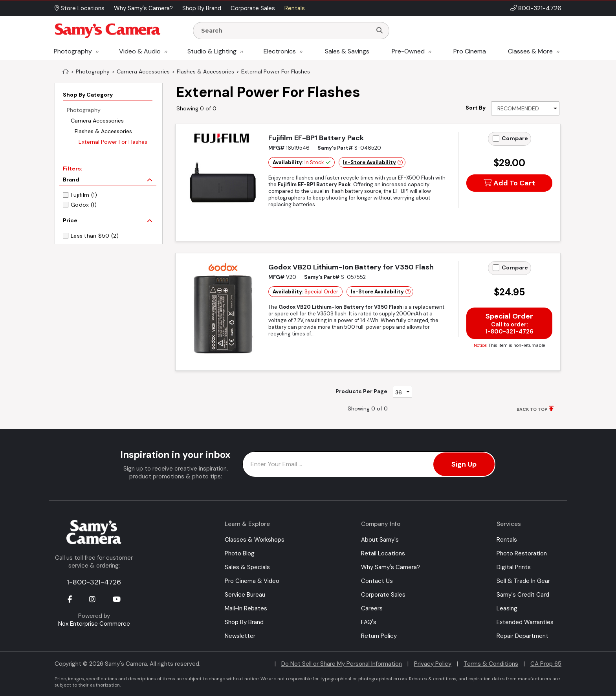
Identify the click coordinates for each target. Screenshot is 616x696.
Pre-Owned (408, 51)
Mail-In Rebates (246, 608)
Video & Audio (140, 51)
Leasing (507, 608)
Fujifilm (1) (84, 195)
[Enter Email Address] (369, 464)
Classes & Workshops (255, 540)
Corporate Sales (383, 595)
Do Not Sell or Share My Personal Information (342, 664)
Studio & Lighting (212, 51)
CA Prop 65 (546, 664)
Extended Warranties (525, 622)
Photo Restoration (522, 553)
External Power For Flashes (113, 142)
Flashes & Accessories (103, 131)
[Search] (379, 31)
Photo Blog (240, 553)
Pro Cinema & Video (252, 581)
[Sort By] (525, 108)
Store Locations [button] (80, 8)
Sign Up (464, 464)
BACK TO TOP (532, 409)
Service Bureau (245, 595)
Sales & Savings (347, 51)
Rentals (507, 540)
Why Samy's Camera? (390, 567)
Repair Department (522, 636)
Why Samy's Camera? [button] (143, 8)
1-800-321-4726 (94, 582)
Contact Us (377, 581)
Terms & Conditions (491, 664)
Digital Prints (514, 567)
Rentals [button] (295, 8)
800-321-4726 (540, 8)
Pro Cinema (470, 51)
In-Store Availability (369, 162)
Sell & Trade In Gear (523, 581)
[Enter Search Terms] (286, 31)
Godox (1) (84, 205)
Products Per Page (361, 391)
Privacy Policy (433, 664)
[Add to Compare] (496, 138)
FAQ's (369, 622)
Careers (372, 608)
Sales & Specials (247, 567)
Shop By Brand (244, 622)
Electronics (280, 51)
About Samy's (380, 540)
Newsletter (240, 636)
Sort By (476, 108)
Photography (73, 51)
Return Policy (379, 636)
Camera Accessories (97, 121)
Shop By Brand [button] (202, 8)
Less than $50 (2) (95, 236)
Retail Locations (383, 553)
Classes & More (530, 51)
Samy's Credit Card (523, 595)
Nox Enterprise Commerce (94, 624)
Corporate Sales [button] (253, 8)
